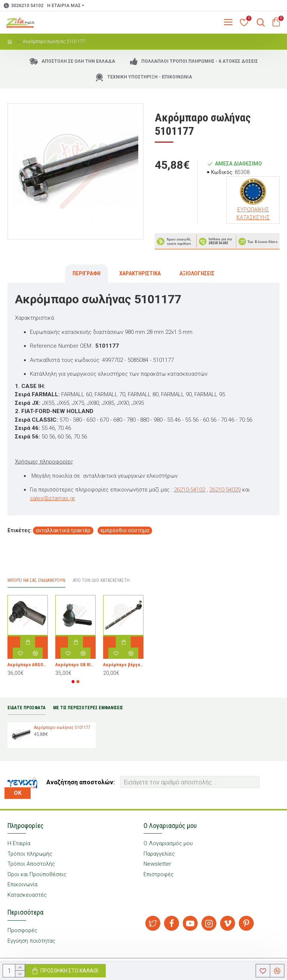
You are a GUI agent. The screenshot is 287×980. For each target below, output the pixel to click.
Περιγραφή (87, 273)
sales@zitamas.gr (53, 498)
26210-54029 (225, 490)
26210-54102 (189, 490)
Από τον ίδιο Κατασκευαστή (101, 580)
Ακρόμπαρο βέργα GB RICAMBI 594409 (123, 665)
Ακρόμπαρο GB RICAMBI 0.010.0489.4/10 (75, 665)
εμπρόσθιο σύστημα (125, 530)
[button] (73, 682)
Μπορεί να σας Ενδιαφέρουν (36, 580)
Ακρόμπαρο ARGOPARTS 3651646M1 (28, 665)
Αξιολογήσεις (197, 273)
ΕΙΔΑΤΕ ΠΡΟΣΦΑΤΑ (27, 708)
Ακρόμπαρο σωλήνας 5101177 (62, 728)
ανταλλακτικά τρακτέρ (63, 530)
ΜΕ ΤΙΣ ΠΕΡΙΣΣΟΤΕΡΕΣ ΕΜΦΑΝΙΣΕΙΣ (88, 708)
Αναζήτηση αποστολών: (81, 782)
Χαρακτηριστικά (140, 273)
